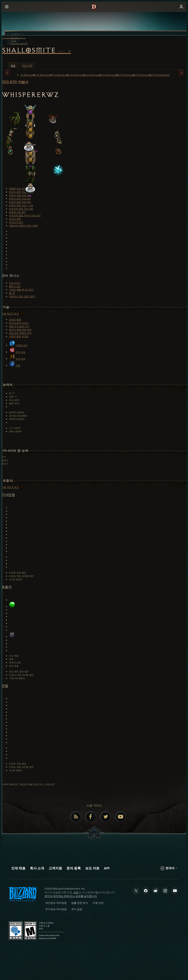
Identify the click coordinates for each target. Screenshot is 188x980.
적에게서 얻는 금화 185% (22, 296)
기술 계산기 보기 (13, 313)
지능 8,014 (15, 283)
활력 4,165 (15, 286)
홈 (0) (12, 293)
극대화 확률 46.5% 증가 (21, 290)
